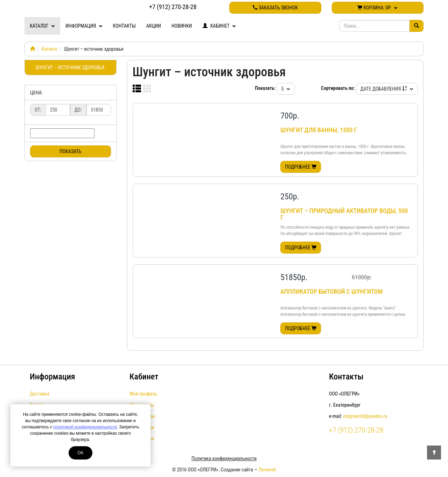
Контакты (124, 26)
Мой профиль (143, 394)
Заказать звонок (275, 8)
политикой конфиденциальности (85, 427)
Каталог (42, 26)
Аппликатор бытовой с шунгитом (331, 291)
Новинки (182, 26)
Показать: (265, 88)
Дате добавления (387, 89)
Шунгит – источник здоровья (70, 67)
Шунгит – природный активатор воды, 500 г (344, 214)
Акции (154, 26)
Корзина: (377, 8)
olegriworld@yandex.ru (365, 416)
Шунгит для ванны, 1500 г (319, 130)
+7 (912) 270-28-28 (173, 7)
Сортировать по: (338, 88)
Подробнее (301, 167)
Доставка (40, 394)
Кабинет (219, 26)
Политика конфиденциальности (224, 458)
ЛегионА (267, 470)
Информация (84, 26)
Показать (71, 151)
